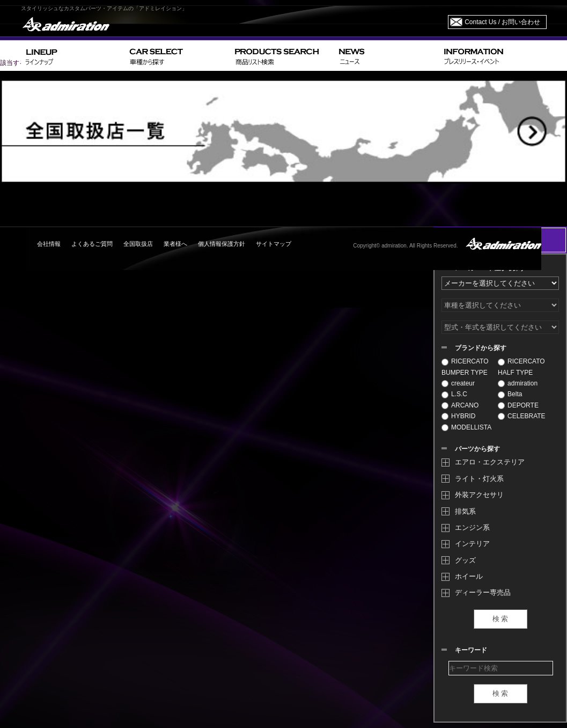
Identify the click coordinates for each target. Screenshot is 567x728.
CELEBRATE (521, 416)
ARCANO (460, 405)
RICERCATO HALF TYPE (521, 367)
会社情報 (49, 244)
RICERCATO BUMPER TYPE (465, 367)
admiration (518, 383)
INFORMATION (493, 56)
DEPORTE (518, 405)
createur (458, 383)
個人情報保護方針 (222, 244)
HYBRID (458, 416)
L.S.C (454, 394)
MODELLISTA (466, 427)
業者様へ (175, 244)
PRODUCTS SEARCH (282, 56)
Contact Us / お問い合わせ (502, 22)
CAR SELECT (178, 56)
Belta (510, 394)
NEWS (387, 56)
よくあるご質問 (92, 244)
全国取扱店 (138, 244)
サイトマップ (274, 244)
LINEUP (73, 56)
